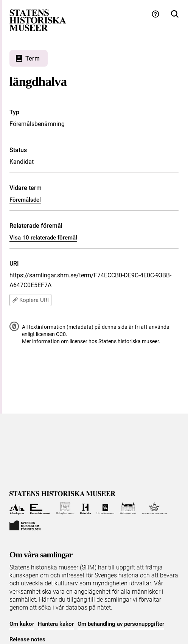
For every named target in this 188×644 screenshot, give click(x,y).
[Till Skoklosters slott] (128, 508)
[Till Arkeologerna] (17, 508)
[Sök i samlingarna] (175, 14)
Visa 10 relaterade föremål (43, 238)
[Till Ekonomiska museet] (40, 508)
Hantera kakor (56, 624)
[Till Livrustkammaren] (106, 508)
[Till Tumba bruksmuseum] (154, 508)
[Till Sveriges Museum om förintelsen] (25, 525)
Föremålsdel (25, 200)
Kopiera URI (30, 300)
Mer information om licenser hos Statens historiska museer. (91, 341)
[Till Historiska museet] (85, 508)
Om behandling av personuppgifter (121, 624)
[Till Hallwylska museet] (65, 508)
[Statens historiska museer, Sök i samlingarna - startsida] (38, 20)
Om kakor (22, 624)
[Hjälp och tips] (155, 14)
